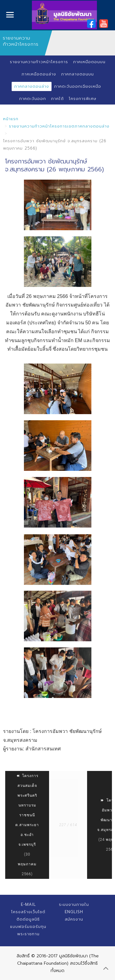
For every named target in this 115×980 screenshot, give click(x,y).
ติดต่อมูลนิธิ (28, 919)
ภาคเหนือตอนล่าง (39, 74)
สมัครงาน (74, 919)
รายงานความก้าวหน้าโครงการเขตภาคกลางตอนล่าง (59, 126)
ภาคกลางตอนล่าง (32, 86)
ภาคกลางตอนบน (77, 74)
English (74, 912)
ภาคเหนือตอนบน (89, 62)
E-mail (28, 904)
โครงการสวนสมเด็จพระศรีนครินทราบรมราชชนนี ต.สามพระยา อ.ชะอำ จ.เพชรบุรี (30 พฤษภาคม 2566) (27, 825)
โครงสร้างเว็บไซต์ (28, 912)
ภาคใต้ (57, 99)
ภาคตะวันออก (33, 99)
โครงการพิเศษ (82, 99)
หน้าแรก (11, 119)
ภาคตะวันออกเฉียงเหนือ (78, 86)
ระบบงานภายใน (74, 904)
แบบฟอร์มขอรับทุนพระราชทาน (28, 930)
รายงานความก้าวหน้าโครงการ (39, 62)
